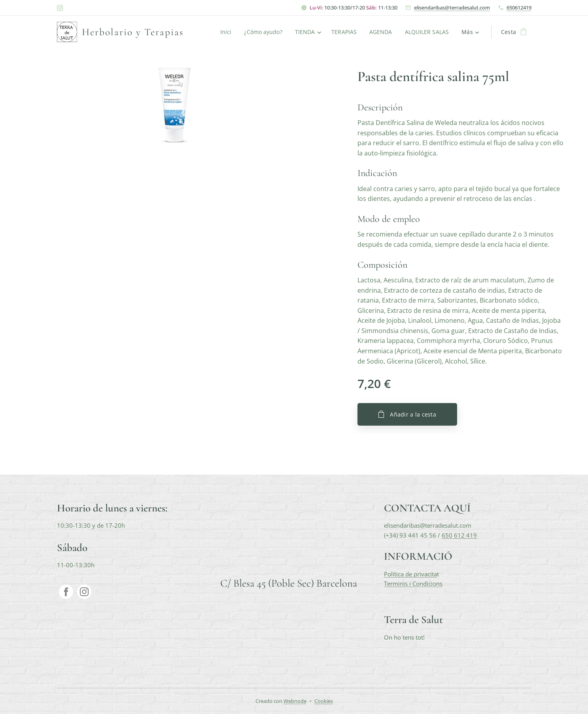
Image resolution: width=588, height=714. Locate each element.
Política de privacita (410, 574)
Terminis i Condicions (413, 583)
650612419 (519, 8)
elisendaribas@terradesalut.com (452, 8)
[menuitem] (225, 32)
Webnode (295, 701)
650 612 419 (459, 535)
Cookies (324, 701)
